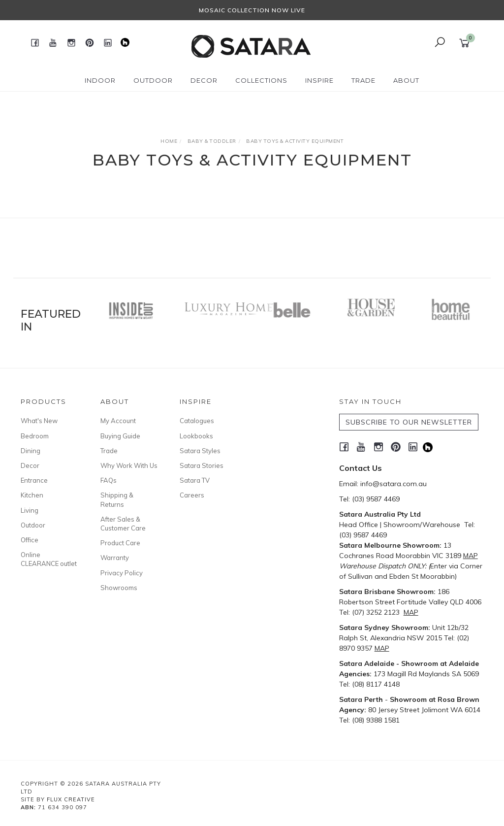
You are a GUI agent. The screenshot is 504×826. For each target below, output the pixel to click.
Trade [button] (363, 80)
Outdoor (33, 525)
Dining (31, 451)
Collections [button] (261, 80)
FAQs (109, 480)
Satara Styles (200, 451)
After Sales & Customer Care (123, 524)
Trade (109, 451)
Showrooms (119, 588)
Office (30, 540)
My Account (118, 421)
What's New (39, 421)
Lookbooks (196, 436)
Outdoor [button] (153, 80)
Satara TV (195, 480)
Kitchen (32, 495)
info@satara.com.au (394, 484)
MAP (471, 556)
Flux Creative (71, 799)
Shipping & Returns (117, 499)
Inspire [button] (319, 80)
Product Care (120, 543)
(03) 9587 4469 (376, 499)
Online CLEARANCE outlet (49, 559)
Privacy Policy (122, 573)
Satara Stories (202, 465)
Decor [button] (204, 80)
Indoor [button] (100, 80)
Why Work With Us (129, 465)
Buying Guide (120, 436)
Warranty (115, 558)
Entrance (34, 480)
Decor (30, 465)
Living (30, 510)
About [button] (406, 80)
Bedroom (35, 436)
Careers (192, 495)
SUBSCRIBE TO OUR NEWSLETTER (409, 422)
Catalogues (197, 421)
